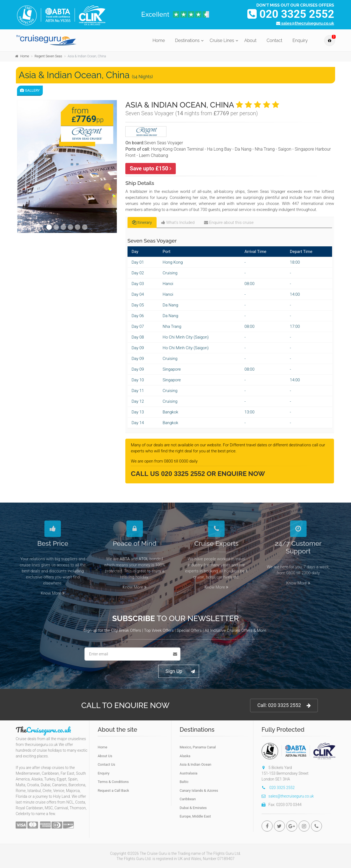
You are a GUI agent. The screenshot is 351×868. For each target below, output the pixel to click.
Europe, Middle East (195, 816)
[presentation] (225, 654)
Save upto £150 (151, 168)
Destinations (187, 40)
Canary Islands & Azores (199, 790)
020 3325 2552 (291, 14)
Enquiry (300, 40)
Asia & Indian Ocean (196, 764)
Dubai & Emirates (193, 808)
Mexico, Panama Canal (198, 747)
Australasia (189, 773)
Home (159, 40)
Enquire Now (241, 474)
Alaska (185, 756)
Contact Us (106, 764)
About (250, 40)
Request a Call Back (113, 790)
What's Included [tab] (178, 222)
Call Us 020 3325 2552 (168, 474)
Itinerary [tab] (142, 222)
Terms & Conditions (113, 782)
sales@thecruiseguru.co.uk (305, 23)
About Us (105, 756)
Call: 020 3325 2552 (284, 705)
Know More (53, 589)
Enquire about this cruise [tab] (229, 222)
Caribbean (188, 799)
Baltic (184, 782)
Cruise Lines (222, 40)
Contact (274, 40)
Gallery (30, 90)
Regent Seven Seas (48, 56)
